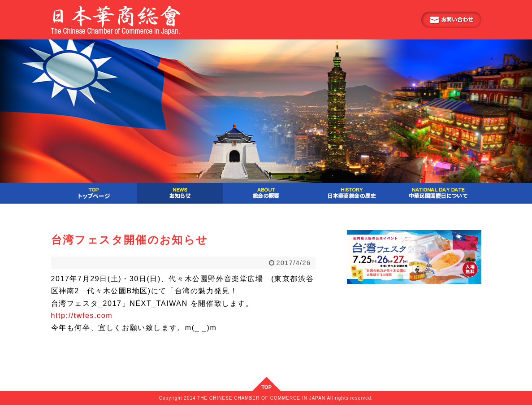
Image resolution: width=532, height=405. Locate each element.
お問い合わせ (451, 20)
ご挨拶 (94, 193)
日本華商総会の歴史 (352, 193)
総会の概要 (266, 193)
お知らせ (180, 193)
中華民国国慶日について (438, 193)
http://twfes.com (82, 316)
